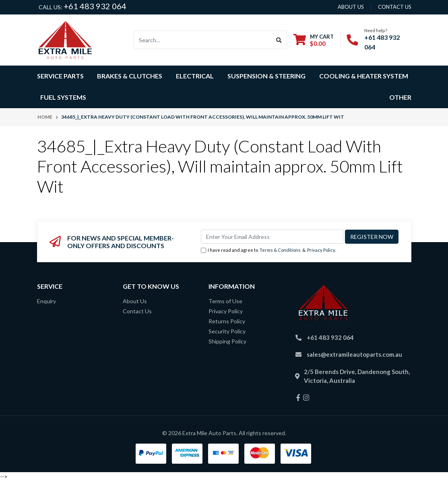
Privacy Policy (321, 250)
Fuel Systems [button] (63, 97)
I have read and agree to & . (268, 250)
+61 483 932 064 (95, 6)
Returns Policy (227, 321)
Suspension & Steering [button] (266, 76)
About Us (135, 301)
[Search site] (279, 40)
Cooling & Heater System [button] (364, 76)
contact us (395, 7)
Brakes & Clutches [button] (130, 76)
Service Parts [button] (60, 76)
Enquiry (46, 301)
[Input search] (203, 40)
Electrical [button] (195, 76)
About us (351, 7)
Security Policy (227, 331)
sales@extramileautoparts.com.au (354, 354)
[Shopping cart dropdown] (314, 40)
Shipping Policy (227, 341)
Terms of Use (225, 301)
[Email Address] (272, 237)
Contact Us (137, 311)
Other (400, 97)
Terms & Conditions (280, 250)
